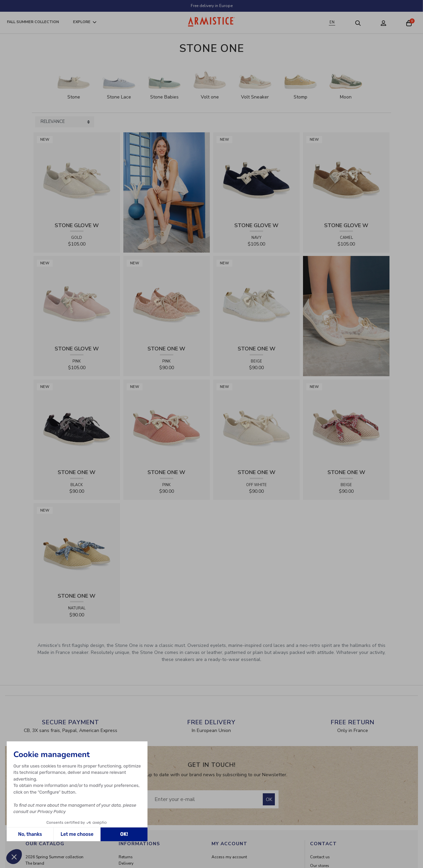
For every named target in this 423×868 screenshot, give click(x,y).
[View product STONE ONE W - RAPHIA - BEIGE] (346, 423)
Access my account (229, 857)
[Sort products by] (65, 122)
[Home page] (211, 22)
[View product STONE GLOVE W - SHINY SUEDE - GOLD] (77, 175)
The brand (35, 863)
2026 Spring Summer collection (54, 857)
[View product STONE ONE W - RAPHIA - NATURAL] (77, 546)
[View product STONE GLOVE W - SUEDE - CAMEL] (346, 175)
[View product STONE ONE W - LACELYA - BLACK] (77, 423)
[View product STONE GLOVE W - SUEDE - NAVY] (256, 175)
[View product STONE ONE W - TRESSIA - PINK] (167, 423)
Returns (126, 857)
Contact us (320, 857)
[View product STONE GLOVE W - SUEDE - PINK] (77, 299)
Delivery (126, 863)
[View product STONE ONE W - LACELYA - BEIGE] (256, 299)
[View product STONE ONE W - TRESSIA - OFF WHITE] (256, 423)
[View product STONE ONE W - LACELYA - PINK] (167, 299)
